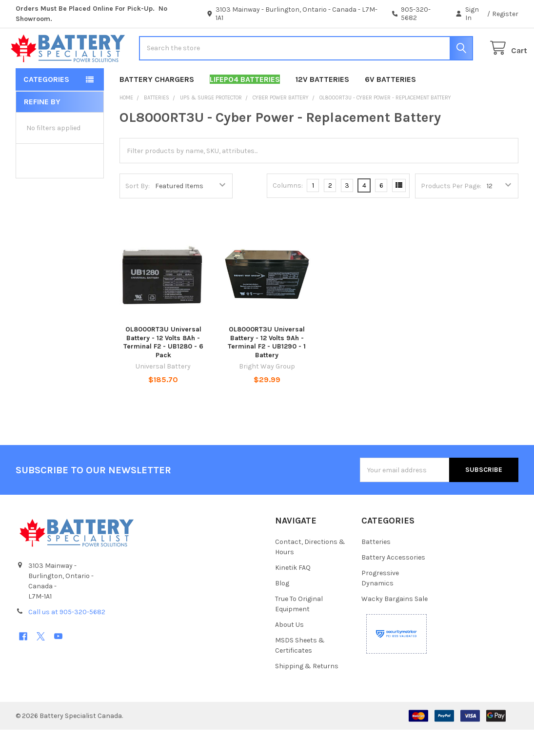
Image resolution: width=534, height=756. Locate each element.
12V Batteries (322, 106)
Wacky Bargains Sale (395, 625)
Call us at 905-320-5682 (67, 638)
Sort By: (138, 212)
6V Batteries (390, 106)
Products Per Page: (451, 212)
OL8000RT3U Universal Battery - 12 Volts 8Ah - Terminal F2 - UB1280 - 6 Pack (163, 368)
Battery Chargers (157, 106)
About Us (289, 651)
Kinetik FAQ (293, 594)
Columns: (288, 212)
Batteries (376, 568)
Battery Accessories (393, 584)
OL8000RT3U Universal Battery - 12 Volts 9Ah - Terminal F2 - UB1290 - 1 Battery (267, 368)
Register (505, 14)
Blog (282, 610)
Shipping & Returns (307, 692)
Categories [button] (46, 106)
